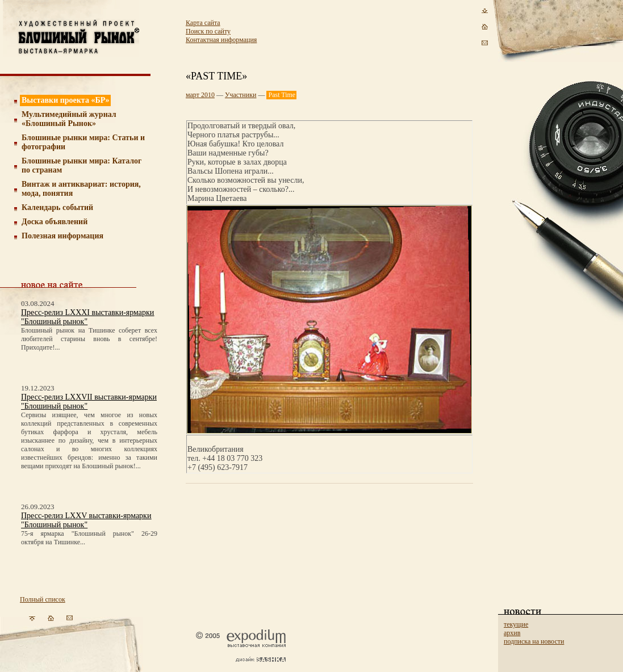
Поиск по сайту (208, 31)
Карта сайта (203, 23)
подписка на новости (534, 641)
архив (512, 633)
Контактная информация (221, 40)
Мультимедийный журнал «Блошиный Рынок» (69, 119)
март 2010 (200, 95)
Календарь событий (57, 207)
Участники (241, 95)
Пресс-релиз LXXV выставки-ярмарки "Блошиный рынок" (86, 520)
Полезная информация (62, 236)
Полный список (43, 599)
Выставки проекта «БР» (66, 100)
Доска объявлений (55, 222)
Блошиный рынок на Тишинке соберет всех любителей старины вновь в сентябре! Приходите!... (89, 339)
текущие (516, 624)
